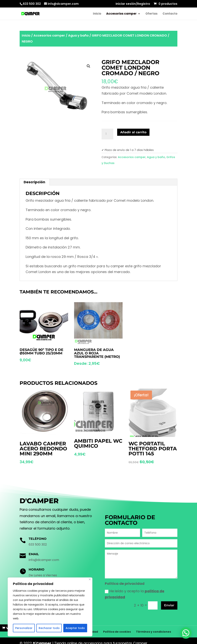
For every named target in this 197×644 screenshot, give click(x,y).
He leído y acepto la (135, 594)
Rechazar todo (49, 628)
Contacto (170, 14)
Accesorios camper (121, 14)
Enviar (169, 605)
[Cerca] (90, 579)
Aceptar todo (75, 628)
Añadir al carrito (133, 132)
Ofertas (152, 14)
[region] (50, 607)
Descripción (34, 182)
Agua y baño (78, 35)
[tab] (35, 182)
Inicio (97, 14)
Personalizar (24, 628)
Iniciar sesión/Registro (133, 4)
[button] (187, 636)
